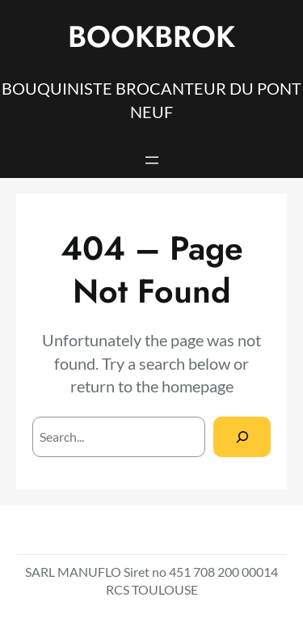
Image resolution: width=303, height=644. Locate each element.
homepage (198, 386)
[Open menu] (152, 160)
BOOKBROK (151, 37)
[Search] (242, 436)
